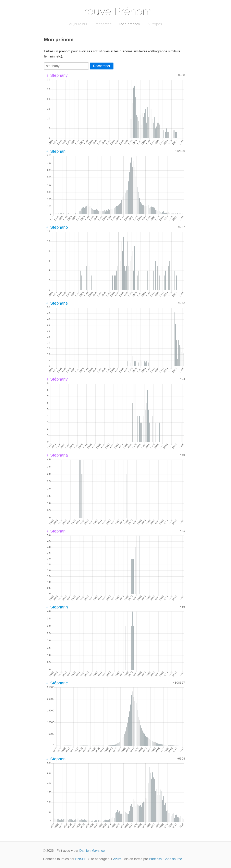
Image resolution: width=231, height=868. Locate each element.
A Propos (155, 24)
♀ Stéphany (57, 379)
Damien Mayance (92, 851)
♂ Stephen (56, 759)
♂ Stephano (57, 227)
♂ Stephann (57, 607)
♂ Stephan (56, 151)
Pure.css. (156, 859)
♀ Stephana (57, 455)
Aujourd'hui (78, 24)
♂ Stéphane (57, 683)
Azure (117, 859)
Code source (173, 859)
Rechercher (102, 66)
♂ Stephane (57, 303)
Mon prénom (130, 24)
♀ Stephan (56, 531)
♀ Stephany (57, 75)
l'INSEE (81, 859)
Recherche (103, 24)
